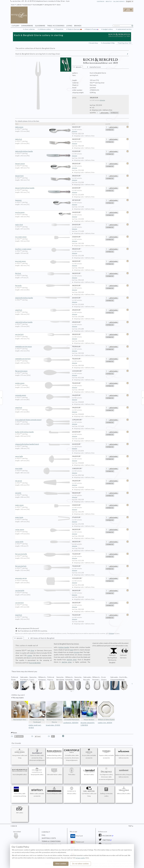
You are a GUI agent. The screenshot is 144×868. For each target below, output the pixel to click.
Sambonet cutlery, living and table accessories (124, 773)
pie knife (42, 493)
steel (71, 650)
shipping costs (49, 838)
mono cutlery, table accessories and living (20, 792)
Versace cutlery (72, 791)
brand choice (27, 5)
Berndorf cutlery (89, 772)
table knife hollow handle (44, 151)
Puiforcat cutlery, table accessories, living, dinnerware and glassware (37, 755)
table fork (44, 139)
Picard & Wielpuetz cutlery (54, 791)
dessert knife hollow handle (44, 188)
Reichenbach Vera (20, 711)
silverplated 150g (108, 43)
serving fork (42, 334)
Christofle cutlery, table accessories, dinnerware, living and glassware (72, 755)
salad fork (42, 310)
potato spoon (42, 383)
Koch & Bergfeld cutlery (20, 772)
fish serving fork (42, 566)
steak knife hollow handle (42, 298)
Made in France (92, 29)
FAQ (43, 835)
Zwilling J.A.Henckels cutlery (106, 792)
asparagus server (42, 578)
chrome (76, 652)
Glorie (59, 5)
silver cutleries (30, 29)
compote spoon (42, 395)
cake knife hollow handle (42, 322)
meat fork (42, 615)
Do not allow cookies (80, 864)
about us (109, 1)
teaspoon (44, 200)
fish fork (42, 273)
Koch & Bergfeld (38, 5)
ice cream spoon (42, 237)
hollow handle (64, 647)
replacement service (124, 29)
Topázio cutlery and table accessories (106, 754)
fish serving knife (42, 554)
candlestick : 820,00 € (71, 723)
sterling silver (72, 660)
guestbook (101, 1)
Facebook (107, 836)
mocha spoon (44, 212)
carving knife (42, 590)
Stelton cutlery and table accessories (37, 792)
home (13, 5)
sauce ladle (42, 456)
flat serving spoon (42, 371)
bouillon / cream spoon (42, 249)
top (130, 826)
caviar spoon (42, 530)
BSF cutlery (20, 810)
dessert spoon (44, 164)
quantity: (93, 113)
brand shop (94, 43)
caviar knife (42, 542)
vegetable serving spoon (42, 347)
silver (32, 650)
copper (30, 655)
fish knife (42, 286)
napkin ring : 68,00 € (105, 723)
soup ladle (42, 469)
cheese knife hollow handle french (42, 444)
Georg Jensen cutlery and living (20, 754)
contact (46, 832)
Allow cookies (61, 864)
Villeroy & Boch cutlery (124, 791)
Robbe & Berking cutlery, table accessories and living (54, 754)
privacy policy (80, 858)
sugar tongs (42, 517)
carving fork (42, 603)
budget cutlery (108, 29)
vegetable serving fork (42, 359)
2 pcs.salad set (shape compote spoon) (42, 420)
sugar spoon (42, 505)
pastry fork (42, 225)
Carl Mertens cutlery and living (89, 792)
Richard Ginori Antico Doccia (54, 712)
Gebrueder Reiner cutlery (54, 772)
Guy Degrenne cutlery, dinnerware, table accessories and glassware (106, 774)
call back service (119, 1)
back (14, 826)
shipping (102, 100)
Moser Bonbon (89, 711)
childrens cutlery (45, 29)
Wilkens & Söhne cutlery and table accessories (124, 754)
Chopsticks (59, 29)
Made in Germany (74, 29)
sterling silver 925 (50, 5)
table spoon (44, 127)
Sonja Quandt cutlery (37, 772)
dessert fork (44, 176)
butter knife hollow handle (42, 432)
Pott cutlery (72, 772)
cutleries (19, 5)
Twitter (106, 840)
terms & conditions (51, 841)
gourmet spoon (42, 261)
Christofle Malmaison (72, 711)
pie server (42, 481)
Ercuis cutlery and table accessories (89, 754)
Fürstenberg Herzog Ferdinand (37, 712)
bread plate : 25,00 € (53, 725)
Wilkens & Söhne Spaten (106, 711)
